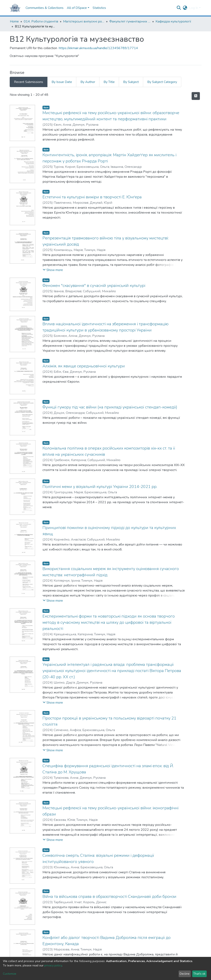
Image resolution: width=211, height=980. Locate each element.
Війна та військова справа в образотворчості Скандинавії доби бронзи (109, 897)
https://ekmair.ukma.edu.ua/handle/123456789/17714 (98, 48)
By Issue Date (62, 82)
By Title (109, 82)
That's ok (199, 974)
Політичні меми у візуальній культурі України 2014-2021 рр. (100, 487)
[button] (185, 8)
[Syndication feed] (196, 96)
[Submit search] (179, 8)
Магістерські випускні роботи (84, 21)
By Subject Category (162, 82)
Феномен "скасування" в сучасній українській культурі (94, 286)
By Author (88, 82)
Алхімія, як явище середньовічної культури (84, 366)
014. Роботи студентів (41, 21)
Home (14, 21)
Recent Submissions (29, 82)
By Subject (131, 82)
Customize (10, 974)
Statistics (99, 8)
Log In (194, 8)
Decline (185, 974)
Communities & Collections (45, 8)
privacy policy (53, 965)
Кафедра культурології (173, 21)
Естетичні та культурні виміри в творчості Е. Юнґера (92, 197)
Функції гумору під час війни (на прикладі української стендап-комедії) (110, 407)
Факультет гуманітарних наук (130, 21)
